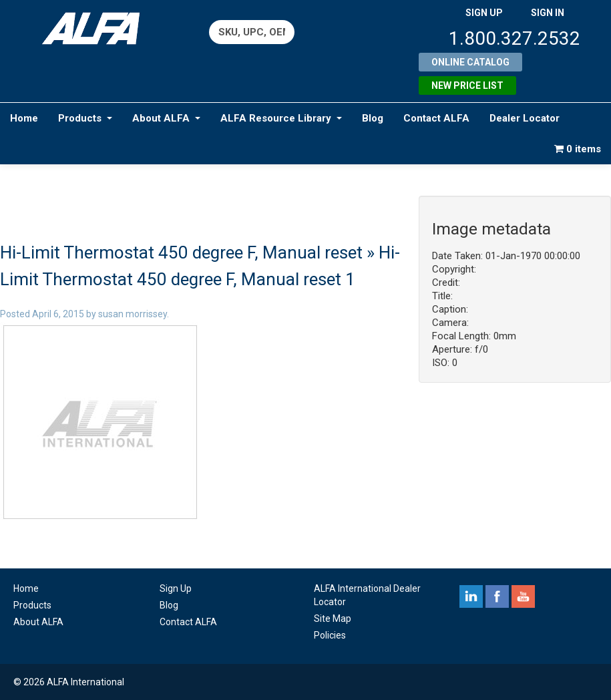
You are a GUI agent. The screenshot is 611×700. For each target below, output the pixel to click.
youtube (523, 596)
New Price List (467, 85)
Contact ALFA (436, 118)
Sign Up (176, 588)
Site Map (333, 619)
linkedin (471, 596)
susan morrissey (133, 314)
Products (85, 118)
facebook (497, 596)
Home (24, 118)
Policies (330, 635)
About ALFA (166, 118)
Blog (373, 118)
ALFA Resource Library (281, 118)
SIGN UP (484, 13)
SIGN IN (548, 13)
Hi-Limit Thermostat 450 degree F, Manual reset (181, 252)
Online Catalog (470, 62)
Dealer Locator (525, 118)
